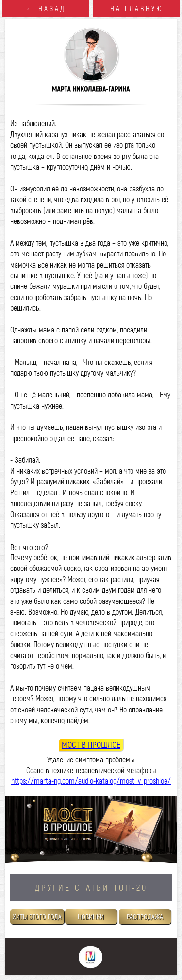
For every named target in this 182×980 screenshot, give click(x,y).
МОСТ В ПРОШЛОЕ (91, 744)
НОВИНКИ (91, 917)
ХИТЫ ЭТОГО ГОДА (37, 917)
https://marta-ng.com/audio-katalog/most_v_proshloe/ (91, 781)
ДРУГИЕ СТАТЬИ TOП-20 (91, 887)
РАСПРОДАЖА (145, 917)
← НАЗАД (46, 8)
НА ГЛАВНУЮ (137, 8)
